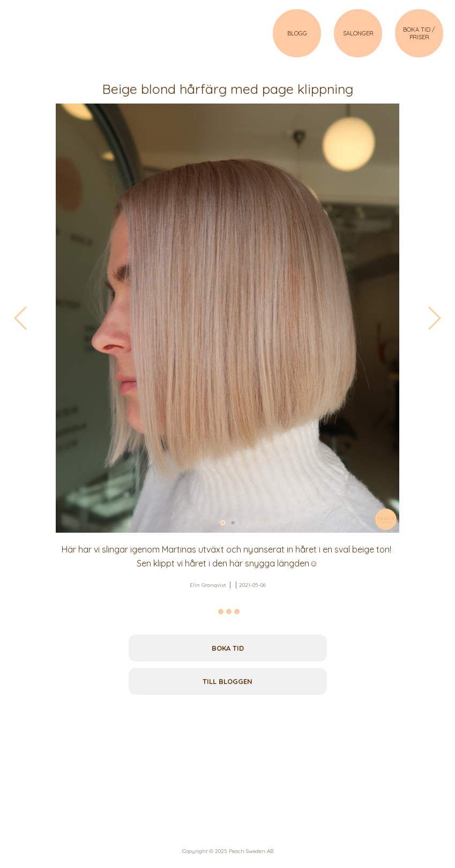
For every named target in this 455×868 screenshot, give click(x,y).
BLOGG (297, 33)
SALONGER (358, 33)
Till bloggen (227, 681)
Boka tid (228, 648)
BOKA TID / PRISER (419, 33)
